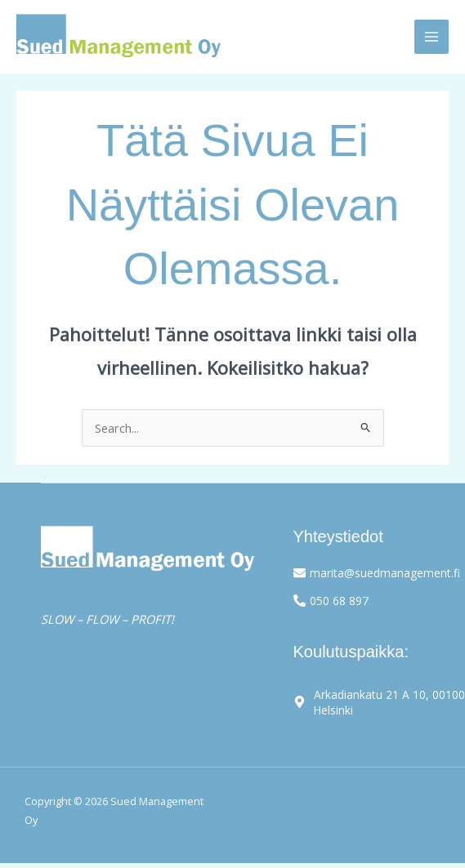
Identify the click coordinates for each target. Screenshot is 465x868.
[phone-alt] (331, 599)
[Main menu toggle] (431, 37)
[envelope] (376, 572)
